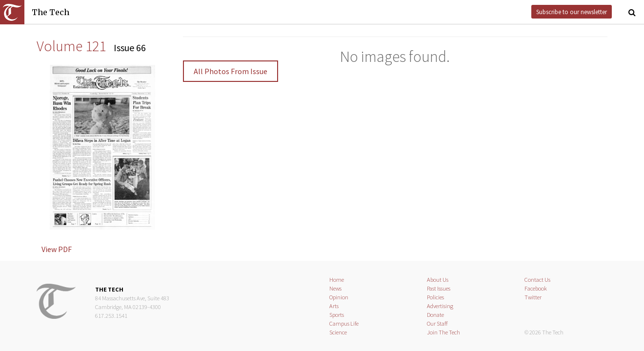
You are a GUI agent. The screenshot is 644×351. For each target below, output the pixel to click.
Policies (435, 297)
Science (338, 332)
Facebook (536, 288)
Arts (334, 306)
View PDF (57, 249)
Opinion (339, 297)
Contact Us (537, 280)
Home (337, 280)
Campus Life (344, 323)
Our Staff (437, 323)
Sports (337, 315)
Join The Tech (443, 332)
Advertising (440, 306)
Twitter (533, 297)
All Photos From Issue (231, 71)
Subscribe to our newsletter (572, 12)
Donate (435, 315)
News (335, 288)
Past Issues (439, 288)
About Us (438, 280)
